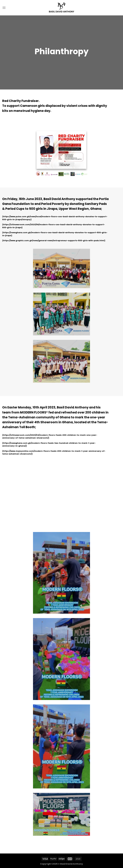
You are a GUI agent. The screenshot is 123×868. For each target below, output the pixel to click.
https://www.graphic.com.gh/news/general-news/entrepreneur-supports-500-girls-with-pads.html (54, 241)
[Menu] (4, 8)
